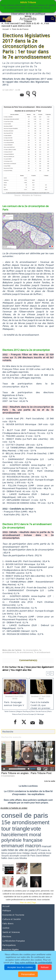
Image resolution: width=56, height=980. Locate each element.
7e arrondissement (42, 652)
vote (36, 829)
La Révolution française (14, 941)
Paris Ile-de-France (20, 29)
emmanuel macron (21, 846)
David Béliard (43, 856)
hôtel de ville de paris (21, 850)
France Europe (28, 714)
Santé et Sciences (11, 932)
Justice (6, 928)
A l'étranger (40, 714)
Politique (7, 911)
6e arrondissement (25, 652)
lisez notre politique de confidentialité (33, 962)
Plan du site (25, 903)
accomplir (14, 856)
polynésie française (22, 840)
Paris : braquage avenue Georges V (14, 704)
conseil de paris (25, 815)
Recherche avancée (11, 737)
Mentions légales (11, 950)
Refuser (45, 967)
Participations (9, 945)
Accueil (6, 29)
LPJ (38, 850)
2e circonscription (31, 650)
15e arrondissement (25, 822)
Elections (7, 937)
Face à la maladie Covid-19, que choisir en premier (40, 705)
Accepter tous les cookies (20, 967)
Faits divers (8, 924)
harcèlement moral (21, 835)
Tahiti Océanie (10, 711)
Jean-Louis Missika (17, 858)
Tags (34, 903)
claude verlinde (38, 853)
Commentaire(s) (28, 660)
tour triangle (16, 829)
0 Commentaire (8, 776)
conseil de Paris (28, 856)
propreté (12, 853)
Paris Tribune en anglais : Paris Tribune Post (26, 773)
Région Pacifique (24, 711)
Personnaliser (28, 974)
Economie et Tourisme (13, 915)
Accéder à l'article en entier (14, 808)
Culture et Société (11, 919)
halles (4, 858)
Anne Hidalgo (23, 853)
